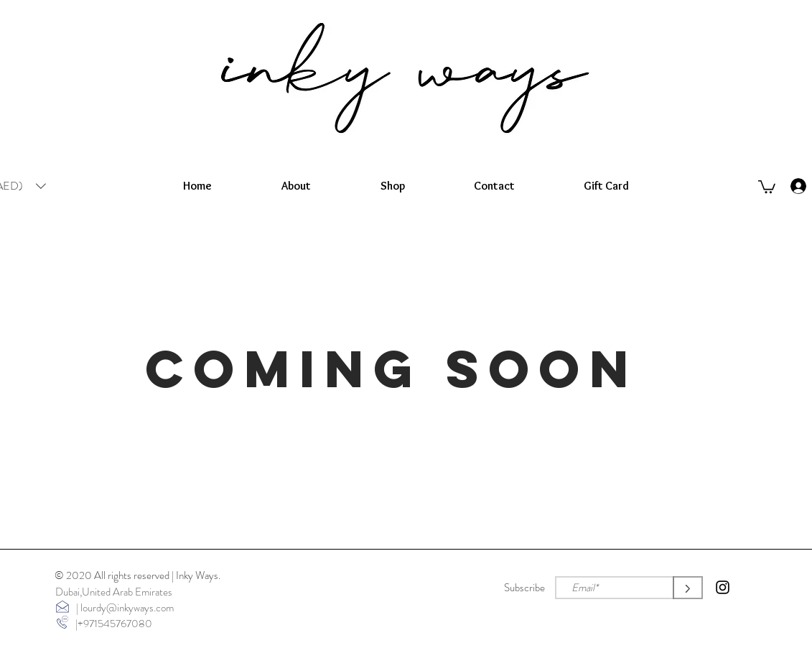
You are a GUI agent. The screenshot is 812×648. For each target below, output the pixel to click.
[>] (688, 588)
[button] (767, 186)
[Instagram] (723, 587)
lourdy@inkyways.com (127, 608)
